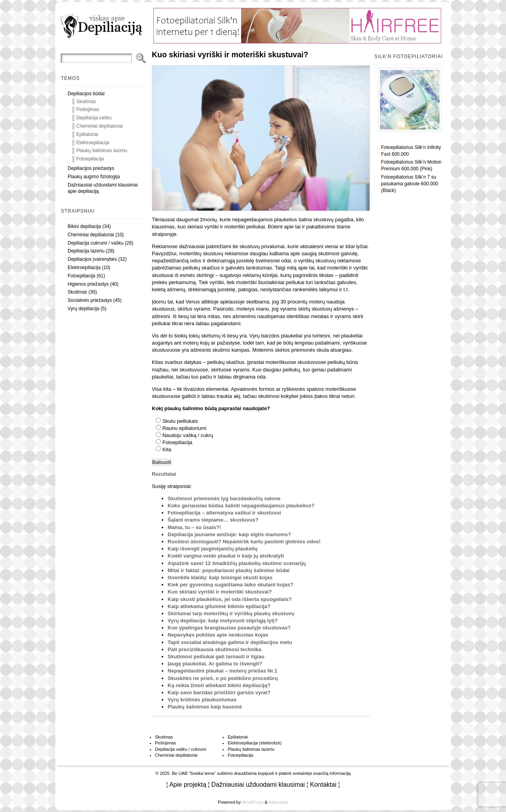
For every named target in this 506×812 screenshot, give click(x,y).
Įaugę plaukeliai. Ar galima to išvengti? (215, 664)
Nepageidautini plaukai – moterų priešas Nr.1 (222, 671)
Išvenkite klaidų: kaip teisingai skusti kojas (220, 577)
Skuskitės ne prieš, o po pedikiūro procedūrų (223, 678)
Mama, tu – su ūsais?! (194, 527)
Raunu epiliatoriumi (184, 428)
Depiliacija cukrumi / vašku (95, 243)
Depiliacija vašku (94, 118)
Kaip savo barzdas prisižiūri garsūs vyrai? (219, 692)
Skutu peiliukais (180, 421)
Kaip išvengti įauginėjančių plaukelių (213, 549)
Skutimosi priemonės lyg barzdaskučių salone (224, 498)
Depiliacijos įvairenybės (92, 259)
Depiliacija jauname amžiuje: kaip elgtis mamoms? (229, 534)
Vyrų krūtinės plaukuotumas (202, 700)
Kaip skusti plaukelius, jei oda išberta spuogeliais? (230, 599)
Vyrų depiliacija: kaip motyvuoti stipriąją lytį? (223, 621)
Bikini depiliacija (84, 226)
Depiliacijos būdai (86, 94)
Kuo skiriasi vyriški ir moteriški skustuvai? (220, 592)
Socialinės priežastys (90, 300)
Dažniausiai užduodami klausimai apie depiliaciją (103, 188)
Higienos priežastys (88, 284)
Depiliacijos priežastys (91, 168)
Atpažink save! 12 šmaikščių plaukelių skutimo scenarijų (237, 563)
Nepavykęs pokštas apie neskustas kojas (218, 635)
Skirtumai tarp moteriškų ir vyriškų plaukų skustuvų (231, 613)
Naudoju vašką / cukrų (188, 435)
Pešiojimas (88, 109)
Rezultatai (164, 474)
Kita (167, 449)
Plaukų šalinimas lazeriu (102, 151)
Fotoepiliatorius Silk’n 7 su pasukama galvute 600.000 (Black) (410, 184)
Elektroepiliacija (93, 143)
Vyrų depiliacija (83, 309)
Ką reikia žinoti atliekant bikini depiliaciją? (219, 685)
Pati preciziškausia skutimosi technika (214, 649)
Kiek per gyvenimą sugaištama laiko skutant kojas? (230, 585)
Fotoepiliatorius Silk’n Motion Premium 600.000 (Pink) (411, 165)
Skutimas (86, 102)
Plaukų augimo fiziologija (94, 177)
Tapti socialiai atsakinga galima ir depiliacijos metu (230, 642)
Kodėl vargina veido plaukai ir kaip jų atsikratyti (226, 556)
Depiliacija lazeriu (86, 251)
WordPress (253, 802)
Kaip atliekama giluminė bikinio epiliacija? (219, 606)
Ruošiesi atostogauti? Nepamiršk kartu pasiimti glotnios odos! (244, 542)
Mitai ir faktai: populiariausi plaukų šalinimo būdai (228, 570)
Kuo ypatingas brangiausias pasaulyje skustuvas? (229, 628)
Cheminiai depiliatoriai (99, 126)
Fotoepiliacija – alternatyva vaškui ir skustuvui (224, 513)
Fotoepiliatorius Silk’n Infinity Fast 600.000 (411, 151)
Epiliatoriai (87, 134)
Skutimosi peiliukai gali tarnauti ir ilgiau (216, 657)
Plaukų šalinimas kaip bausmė (205, 707)
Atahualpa (278, 802)
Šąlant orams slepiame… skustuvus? (213, 520)
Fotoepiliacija (90, 159)
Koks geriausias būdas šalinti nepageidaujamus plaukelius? (241, 506)
